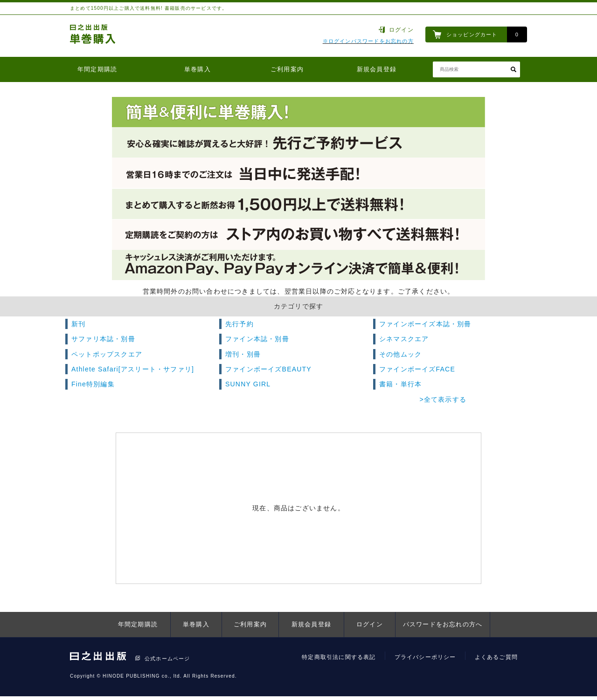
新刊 (78, 324)
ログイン (401, 30)
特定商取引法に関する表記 (339, 657)
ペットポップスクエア (107, 354)
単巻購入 (198, 69)
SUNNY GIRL (248, 384)
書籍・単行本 (400, 384)
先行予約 (239, 324)
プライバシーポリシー (425, 657)
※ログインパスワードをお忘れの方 (368, 41)
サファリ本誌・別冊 (103, 339)
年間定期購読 (97, 69)
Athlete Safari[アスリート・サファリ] (133, 369)
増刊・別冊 (243, 354)
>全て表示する (443, 399)
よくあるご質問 (496, 657)
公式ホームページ (167, 659)
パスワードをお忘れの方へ (443, 624)
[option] (298, 189)
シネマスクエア (404, 339)
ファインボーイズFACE (417, 369)
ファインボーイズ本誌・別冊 (425, 324)
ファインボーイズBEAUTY (268, 369)
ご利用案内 (287, 69)
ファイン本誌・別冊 (257, 339)
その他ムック (400, 354)
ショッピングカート (472, 34)
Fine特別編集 (93, 384)
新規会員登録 (377, 69)
